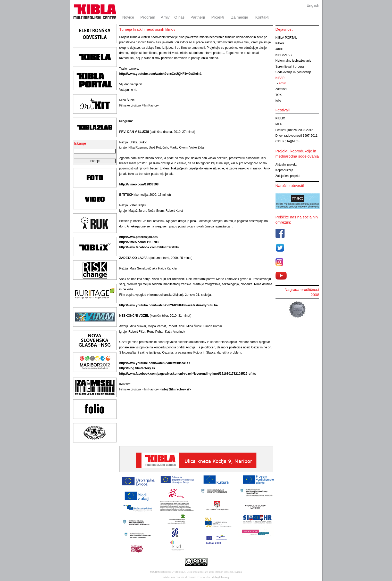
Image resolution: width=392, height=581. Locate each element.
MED (279, 124)
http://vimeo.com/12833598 (139, 184)
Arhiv (165, 17)
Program (148, 17)
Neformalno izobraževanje (293, 61)
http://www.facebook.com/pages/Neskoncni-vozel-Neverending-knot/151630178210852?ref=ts (188, 374)
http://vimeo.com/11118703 (139, 242)
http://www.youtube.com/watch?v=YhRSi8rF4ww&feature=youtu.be (169, 305)
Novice (128, 17)
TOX (279, 95)
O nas (179, 17)
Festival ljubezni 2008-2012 (294, 130)
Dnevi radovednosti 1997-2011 (297, 136)
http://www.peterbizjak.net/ (139, 237)
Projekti (218, 17)
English (313, 5)
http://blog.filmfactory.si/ (137, 368)
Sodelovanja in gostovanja (294, 72)
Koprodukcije (284, 170)
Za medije (240, 17)
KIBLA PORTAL (286, 38)
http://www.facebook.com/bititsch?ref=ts (149, 247)
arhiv (282, 83)
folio (278, 101)
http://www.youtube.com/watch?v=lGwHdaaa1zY (155, 363)
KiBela (280, 43)
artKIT (280, 49)
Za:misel (281, 89)
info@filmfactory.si (175, 389)
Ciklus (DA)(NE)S (287, 141)
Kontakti (262, 17)
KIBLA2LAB (284, 55)
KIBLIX (280, 118)
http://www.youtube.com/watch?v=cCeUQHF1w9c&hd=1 (161, 74)
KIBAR (280, 78)
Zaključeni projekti (288, 176)
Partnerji (198, 17)
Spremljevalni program (291, 67)
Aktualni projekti (286, 165)
